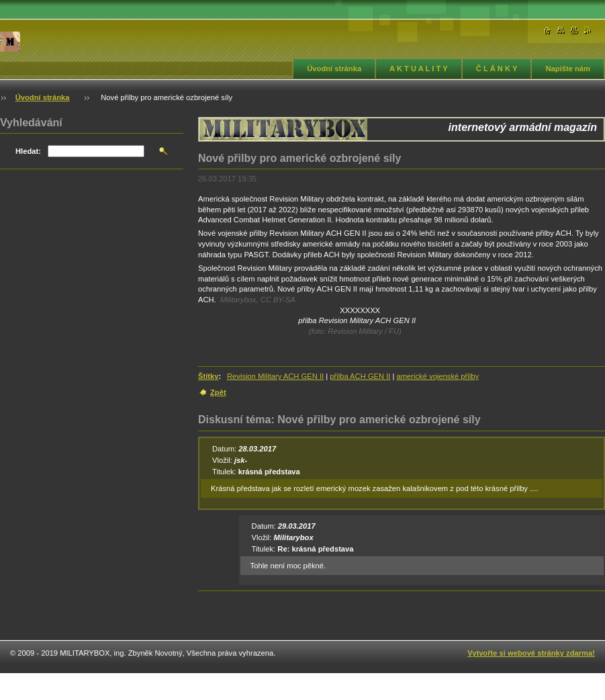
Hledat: (28, 151)
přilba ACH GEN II (360, 376)
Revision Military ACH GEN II (275, 376)
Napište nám (568, 69)
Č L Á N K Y (497, 69)
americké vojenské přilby (438, 376)
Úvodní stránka (334, 69)
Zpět (218, 392)
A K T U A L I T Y (419, 69)
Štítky (208, 376)
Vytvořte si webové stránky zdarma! (531, 653)
